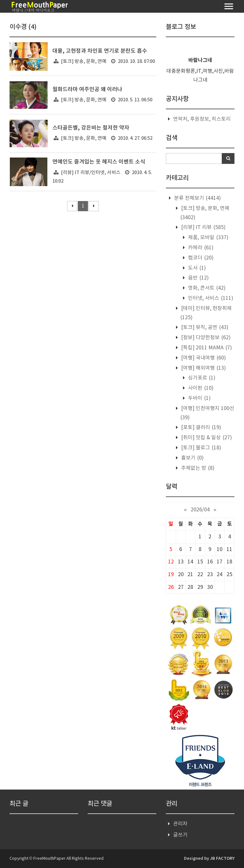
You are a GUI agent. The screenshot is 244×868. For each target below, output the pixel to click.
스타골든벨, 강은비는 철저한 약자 (91, 128)
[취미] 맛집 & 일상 (206, 438)
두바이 (199, 398)
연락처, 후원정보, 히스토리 (202, 119)
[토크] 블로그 (200, 448)
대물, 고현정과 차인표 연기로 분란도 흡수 (100, 51)
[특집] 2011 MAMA (206, 348)
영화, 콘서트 (206, 288)
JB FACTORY (222, 858)
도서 (196, 268)
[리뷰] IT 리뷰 (203, 227)
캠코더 (200, 258)
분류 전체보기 (197, 198)
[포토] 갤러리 (200, 427)
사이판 (200, 388)
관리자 (180, 824)
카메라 (200, 248)
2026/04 (200, 510)
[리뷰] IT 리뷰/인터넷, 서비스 (91, 173)
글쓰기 (180, 835)
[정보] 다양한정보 (205, 338)
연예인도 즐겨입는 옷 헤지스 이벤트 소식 (99, 162)
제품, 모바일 (208, 238)
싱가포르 (201, 378)
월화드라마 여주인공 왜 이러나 (87, 90)
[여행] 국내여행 (203, 358)
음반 (198, 278)
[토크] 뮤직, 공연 (204, 327)
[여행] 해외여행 (203, 368)
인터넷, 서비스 (210, 298)
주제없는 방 (197, 468)
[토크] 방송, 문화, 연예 (84, 61)
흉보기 (192, 458)
